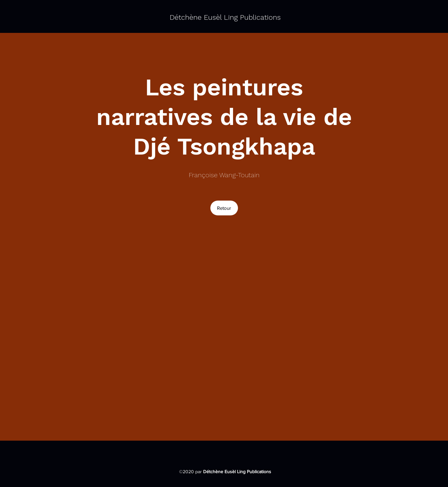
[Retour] (224, 208)
